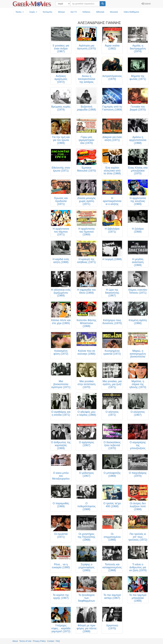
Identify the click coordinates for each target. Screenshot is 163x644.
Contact (51, 641)
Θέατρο (62, 12)
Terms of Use (25, 641)
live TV (74, 12)
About (15, 641)
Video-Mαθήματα (131, 12)
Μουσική (114, 12)
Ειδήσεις (86, 12)
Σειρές (33, 12)
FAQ (58, 641)
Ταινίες (20, 12)
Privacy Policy (39, 641)
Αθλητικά (100, 12)
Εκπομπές (48, 12)
